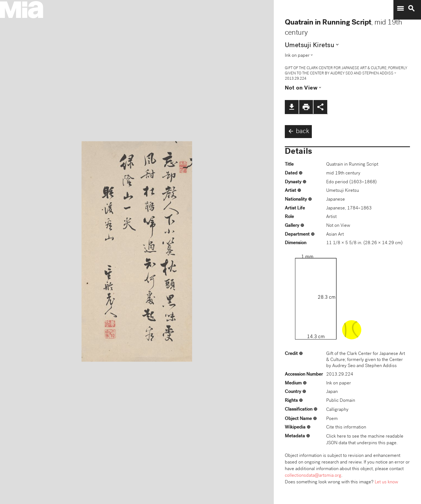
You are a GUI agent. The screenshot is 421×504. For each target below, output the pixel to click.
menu (400, 9)
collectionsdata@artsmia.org (313, 476)
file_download (292, 107)
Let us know (386, 482)
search (411, 9)
